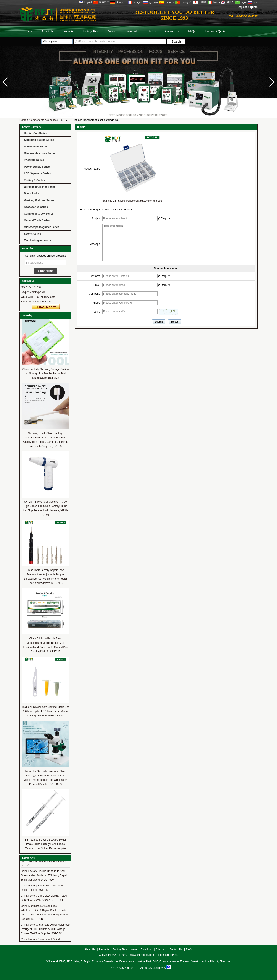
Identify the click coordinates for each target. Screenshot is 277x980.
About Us (47, 31)
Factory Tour (90, 31)
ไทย (255, 2)
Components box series (43, 120)
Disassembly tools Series (40, 153)
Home (28, 31)
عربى (244, 2)
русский (154, 2)
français (138, 2)
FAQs (192, 31)
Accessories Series (36, 207)
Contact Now (46, 307)
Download (130, 31)
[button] (272, 82)
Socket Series (33, 234)
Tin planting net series (38, 241)
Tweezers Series (34, 160)
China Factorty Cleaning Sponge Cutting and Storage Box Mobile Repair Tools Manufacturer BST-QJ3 (46, 374)
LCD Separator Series (37, 173)
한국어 (230, 2)
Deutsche (121, 2)
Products (68, 31)
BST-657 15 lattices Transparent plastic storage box (132, 201)
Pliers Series (32, 194)
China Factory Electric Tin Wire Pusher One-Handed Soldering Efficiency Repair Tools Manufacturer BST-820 (44, 877)
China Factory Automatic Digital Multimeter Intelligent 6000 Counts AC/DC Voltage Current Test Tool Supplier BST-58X (45, 931)
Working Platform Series (39, 200)
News (111, 31)
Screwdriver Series (36, 147)
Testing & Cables (34, 180)
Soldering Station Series (39, 140)
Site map (161, 949)
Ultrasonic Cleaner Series (40, 187)
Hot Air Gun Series (35, 133)
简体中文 (104, 2)
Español (169, 2)
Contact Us (172, 31)
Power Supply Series (37, 167)
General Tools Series (37, 220)
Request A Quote (247, 7)
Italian (216, 2)
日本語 (203, 2)
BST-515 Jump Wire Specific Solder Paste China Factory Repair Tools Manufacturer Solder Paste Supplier (46, 844)
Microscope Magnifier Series (42, 227)
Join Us (151, 31)
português (186, 2)
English (88, 2)
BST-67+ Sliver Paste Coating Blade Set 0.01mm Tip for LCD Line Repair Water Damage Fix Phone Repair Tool (45, 711)
